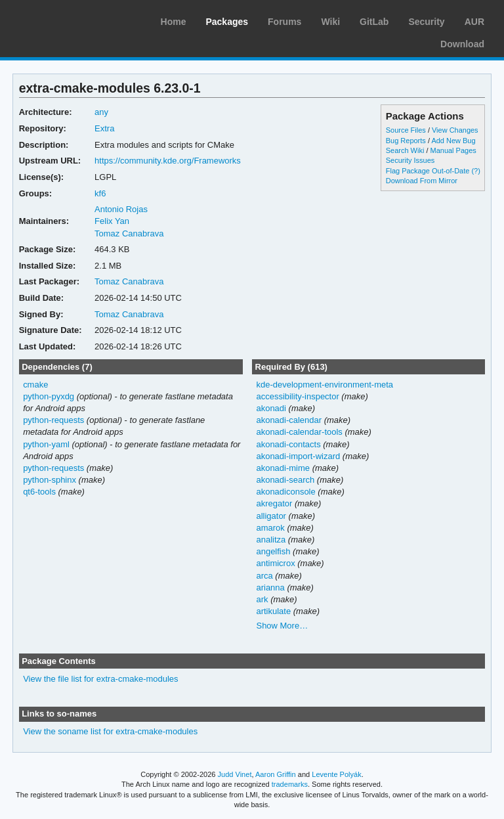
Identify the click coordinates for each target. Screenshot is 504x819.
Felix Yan (112, 221)
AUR (474, 22)
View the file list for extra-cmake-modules (100, 679)
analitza (271, 540)
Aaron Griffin (276, 774)
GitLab (374, 22)
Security (426, 22)
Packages (227, 22)
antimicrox (275, 563)
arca (264, 576)
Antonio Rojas (121, 209)
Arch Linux (72, 20)
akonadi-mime (283, 468)
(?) (475, 171)
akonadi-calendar (289, 420)
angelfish (273, 551)
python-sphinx (50, 480)
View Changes (455, 130)
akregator (274, 503)
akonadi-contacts (288, 444)
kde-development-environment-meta (325, 385)
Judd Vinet (235, 774)
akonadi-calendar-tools (299, 432)
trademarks (290, 784)
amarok (270, 528)
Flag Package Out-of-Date (428, 171)
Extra (104, 128)
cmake (35, 385)
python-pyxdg (49, 396)
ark (262, 599)
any (101, 112)
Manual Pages (453, 150)
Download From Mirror (422, 181)
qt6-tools (39, 492)
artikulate (273, 611)
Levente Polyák (336, 774)
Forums (284, 22)
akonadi (271, 408)
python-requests (53, 420)
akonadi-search (285, 480)
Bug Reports (406, 141)
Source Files (406, 130)
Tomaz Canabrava (129, 233)
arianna (270, 587)
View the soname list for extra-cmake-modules (110, 731)
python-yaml (46, 444)
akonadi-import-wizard (298, 456)
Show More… (282, 626)
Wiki (330, 22)
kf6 (100, 193)
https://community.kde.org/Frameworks (168, 161)
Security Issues (410, 160)
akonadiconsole (285, 492)
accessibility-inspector (297, 396)
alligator (271, 516)
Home (174, 22)
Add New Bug (453, 141)
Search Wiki (405, 150)
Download (462, 44)
